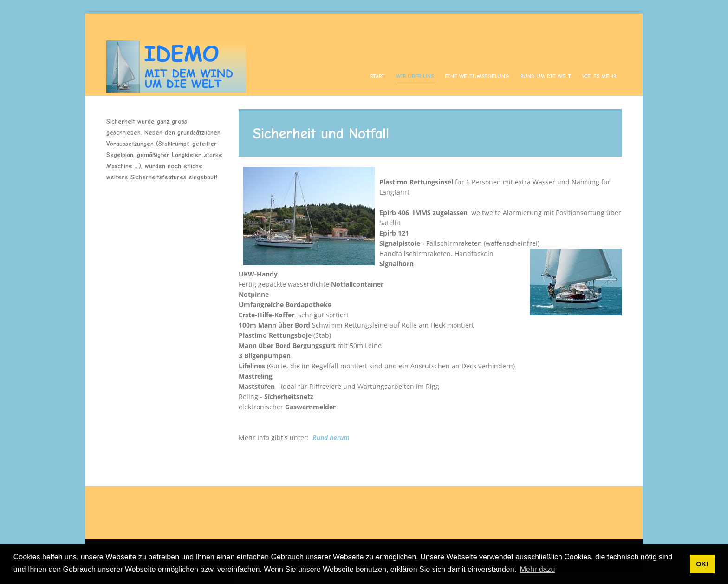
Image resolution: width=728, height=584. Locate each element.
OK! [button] (702, 564)
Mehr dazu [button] (538, 569)
